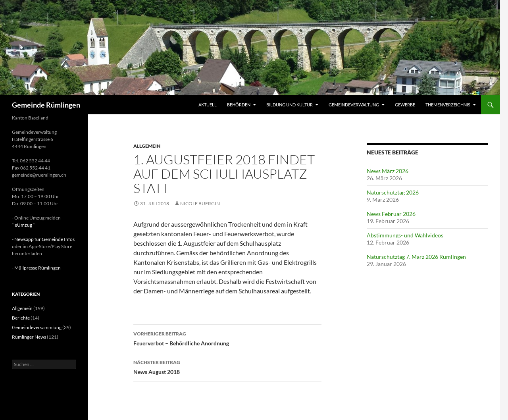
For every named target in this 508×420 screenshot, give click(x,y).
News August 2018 (227, 366)
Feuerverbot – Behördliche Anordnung (227, 338)
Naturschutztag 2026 (393, 192)
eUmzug (23, 225)
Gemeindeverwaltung (354, 105)
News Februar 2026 (391, 214)
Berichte (21, 318)
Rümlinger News (29, 337)
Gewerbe (405, 105)
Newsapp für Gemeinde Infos (44, 239)
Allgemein (147, 146)
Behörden (239, 105)
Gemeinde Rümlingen (46, 105)
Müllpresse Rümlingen (38, 268)
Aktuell (208, 105)
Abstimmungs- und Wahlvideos (405, 235)
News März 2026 (388, 171)
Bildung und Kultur (290, 105)
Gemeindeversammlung (37, 327)
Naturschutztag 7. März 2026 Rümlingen (416, 257)
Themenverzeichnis (448, 105)
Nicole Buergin (200, 203)
